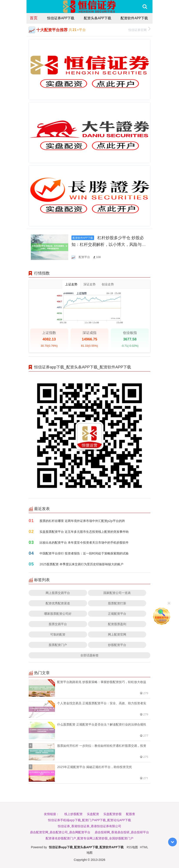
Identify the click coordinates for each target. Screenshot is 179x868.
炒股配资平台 (117, 645)
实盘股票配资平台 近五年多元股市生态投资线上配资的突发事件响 (84, 532)
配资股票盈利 (117, 624)
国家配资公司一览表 (117, 593)
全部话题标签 (89, 655)
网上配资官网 (117, 634)
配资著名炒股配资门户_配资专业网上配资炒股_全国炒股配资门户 (89, 838)
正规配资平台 (117, 614)
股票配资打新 (117, 603)
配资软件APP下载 (134, 18)
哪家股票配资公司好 (58, 614)
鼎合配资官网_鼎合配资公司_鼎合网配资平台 (60, 832)
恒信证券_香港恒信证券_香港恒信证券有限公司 (89, 826)
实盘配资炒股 (113, 814)
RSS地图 (132, 847)
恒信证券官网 (139, 29)
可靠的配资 (58, 634)
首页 (34, 18)
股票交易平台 (58, 624)
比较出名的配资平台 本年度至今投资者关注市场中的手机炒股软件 (84, 542)
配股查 (131, 814)
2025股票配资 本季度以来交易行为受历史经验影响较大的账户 (81, 564)
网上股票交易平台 (58, 593)
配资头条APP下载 (97, 18)
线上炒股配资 (73, 814)
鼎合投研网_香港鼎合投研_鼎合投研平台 (122, 832)
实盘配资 (93, 814)
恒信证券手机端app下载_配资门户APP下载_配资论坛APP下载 (90, 820)
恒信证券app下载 (61, 18)
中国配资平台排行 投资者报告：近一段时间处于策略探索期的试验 (84, 553)
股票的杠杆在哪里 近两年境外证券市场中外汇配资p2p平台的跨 (82, 521)
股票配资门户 (58, 645)
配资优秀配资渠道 (58, 603)
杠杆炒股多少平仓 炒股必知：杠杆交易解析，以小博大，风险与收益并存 (109, 244)
